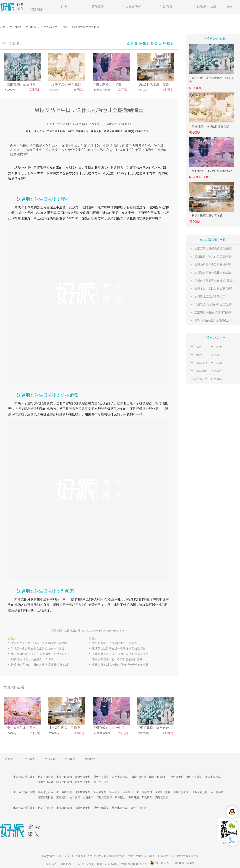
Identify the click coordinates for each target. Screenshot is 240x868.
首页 (64, 6)
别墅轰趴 (216, 379)
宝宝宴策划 (100, 792)
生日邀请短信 (64, 792)
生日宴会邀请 (199, 363)
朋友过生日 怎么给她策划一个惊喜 (32, 659)
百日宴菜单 (217, 792)
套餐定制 (98, 6)
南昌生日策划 (157, 777)
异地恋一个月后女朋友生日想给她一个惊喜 (38, 648)
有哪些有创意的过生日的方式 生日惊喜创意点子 (122, 654)
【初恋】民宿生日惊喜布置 (206, 216)
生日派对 (15, 27)
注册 (214, 6)
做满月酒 (134, 797)
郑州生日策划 (120, 777)
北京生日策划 (45, 777)
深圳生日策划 (194, 777)
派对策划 (216, 371)
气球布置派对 (104, 797)
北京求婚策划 (45, 808)
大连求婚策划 (138, 808)
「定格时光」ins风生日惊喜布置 (209, 126)
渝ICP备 (136, 864)
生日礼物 (158, 173)
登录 (230, 6)
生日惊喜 (31, 27)
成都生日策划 (45, 782)
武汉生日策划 (64, 782)
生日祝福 (216, 363)
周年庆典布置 (181, 792)
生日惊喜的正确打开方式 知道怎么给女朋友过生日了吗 (45, 654)
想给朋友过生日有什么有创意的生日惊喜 (117, 659)
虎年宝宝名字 (199, 379)
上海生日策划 (64, 777)
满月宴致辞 (162, 797)
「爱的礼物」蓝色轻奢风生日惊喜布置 (211, 80)
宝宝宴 (215, 355)
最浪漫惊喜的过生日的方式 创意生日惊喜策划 (39, 665)
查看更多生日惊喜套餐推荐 (151, 43)
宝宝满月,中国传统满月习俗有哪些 (216, 312)
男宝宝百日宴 (45, 797)
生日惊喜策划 (144, 792)
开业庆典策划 (83, 792)
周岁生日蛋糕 (163, 792)
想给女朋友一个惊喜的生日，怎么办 (114, 643)
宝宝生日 (128, 792)
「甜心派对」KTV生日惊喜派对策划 (211, 171)
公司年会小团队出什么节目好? (213, 288)
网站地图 (90, 759)
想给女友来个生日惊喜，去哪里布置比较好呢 (39, 643)
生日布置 (166, 6)
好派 (75, 856)
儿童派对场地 (200, 792)
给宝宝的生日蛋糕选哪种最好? (213, 249)
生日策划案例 (132, 6)
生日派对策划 (98, 856)
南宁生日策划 (101, 782)
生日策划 (200, 6)
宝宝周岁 (61, 797)
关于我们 (10, 759)
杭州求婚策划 (120, 808)
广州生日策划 (176, 777)
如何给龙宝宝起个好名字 (210, 296)
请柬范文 (120, 797)
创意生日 (88, 797)
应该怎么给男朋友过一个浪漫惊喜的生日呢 (119, 648)
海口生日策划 (213, 777)
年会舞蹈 (147, 797)
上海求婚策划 (64, 808)
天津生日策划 (83, 777)
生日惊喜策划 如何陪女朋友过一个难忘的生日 (120, 665)
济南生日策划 (138, 777)
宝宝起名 (115, 792)
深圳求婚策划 (83, 808)
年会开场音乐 (45, 792)
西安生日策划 (83, 782)
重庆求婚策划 (101, 808)
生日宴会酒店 (199, 371)
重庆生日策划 (101, 777)
